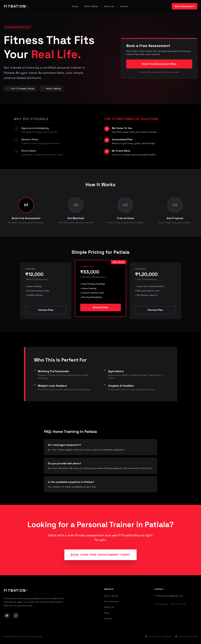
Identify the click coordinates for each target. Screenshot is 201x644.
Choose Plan (46, 310)
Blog (107, 613)
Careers (124, 6)
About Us (109, 6)
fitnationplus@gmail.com (170, 596)
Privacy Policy (161, 604)
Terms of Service (178, 604)
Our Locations (111, 601)
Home (75, 6)
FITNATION (16, 6)
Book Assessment (185, 6)
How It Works (91, 6)
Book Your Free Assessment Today (100, 555)
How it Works (111, 596)
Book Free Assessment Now (159, 64)
